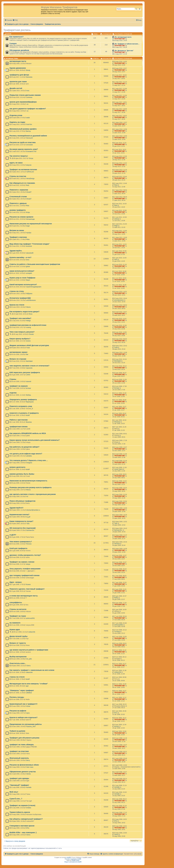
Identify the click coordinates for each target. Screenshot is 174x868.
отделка (13, 393)
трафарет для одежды (19, 778)
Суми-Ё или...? (16, 799)
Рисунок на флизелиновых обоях (24, 765)
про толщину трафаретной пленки (24, 575)
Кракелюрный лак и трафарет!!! (23, 704)
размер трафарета (18, 210)
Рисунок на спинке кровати (21, 217)
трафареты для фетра (19, 75)
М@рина (29, 294)
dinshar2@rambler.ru (33, 510)
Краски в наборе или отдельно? (24, 717)
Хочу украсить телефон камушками (25, 569)
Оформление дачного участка (23, 772)
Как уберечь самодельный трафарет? (26, 819)
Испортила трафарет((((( (20, 298)
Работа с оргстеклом (19, 420)
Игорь (28, 212)
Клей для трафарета (18, 548)
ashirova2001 (30, 618)
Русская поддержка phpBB (73, 859)
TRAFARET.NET (120, 39)
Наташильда (30, 219)
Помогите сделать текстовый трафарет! (27, 589)
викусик (29, 165)
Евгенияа (29, 77)
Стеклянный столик (18, 197)
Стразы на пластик (18, 176)
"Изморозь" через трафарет (22, 690)
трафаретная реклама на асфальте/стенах (28, 325)
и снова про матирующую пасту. (24, 596)
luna (28, 91)
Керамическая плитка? (19, 515)
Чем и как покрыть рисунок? (22, 332)
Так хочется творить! (19, 156)
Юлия (28, 706)
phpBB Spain (76, 860)
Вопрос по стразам (18, 359)
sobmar (117, 219)
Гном (28, 348)
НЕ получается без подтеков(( (23, 528)
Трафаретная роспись (17, 30)
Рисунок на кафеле (18, 711)
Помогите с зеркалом (19, 190)
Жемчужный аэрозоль (19, 758)
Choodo (31, 334)
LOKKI (28, 375)
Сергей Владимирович (34, 287)
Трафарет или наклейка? (20, 318)
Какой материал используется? (23, 285)
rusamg (28, 327)
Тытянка (117, 632)
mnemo (28, 341)
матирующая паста (18, 61)
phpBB (68, 857)
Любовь (28, 395)
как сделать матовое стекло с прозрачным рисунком (33, 494)
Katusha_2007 (31, 727)
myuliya (29, 233)
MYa (116, 821)
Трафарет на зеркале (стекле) (22, 805)
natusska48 (30, 253)
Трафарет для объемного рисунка (24, 738)
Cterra (28, 666)
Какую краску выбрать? (20, 339)
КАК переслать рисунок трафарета (25, 372)
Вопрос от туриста (18, 643)
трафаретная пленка (18, 427)
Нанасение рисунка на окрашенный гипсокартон (31, 224)
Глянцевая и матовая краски (22, 826)
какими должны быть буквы (22, 474)
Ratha (116, 598)
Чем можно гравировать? (21, 542)
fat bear (28, 388)
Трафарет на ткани (18, 616)
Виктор (28, 131)
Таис (28, 524)
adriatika (29, 456)
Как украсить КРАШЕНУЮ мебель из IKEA (28, 433)
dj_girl (28, 517)
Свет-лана (30, 767)
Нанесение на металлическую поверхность (28, 481)
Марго (28, 280)
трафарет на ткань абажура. (22, 745)
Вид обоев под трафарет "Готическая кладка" (30, 244)
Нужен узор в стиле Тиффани (22, 278)
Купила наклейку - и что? (20, 257)
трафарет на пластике (19, 751)
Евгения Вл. (30, 530)
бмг (27, 354)
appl (27, 686)
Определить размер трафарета (23, 400)
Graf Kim (29, 124)
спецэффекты (16, 602)
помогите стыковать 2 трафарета (24, 413)
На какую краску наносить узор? (24, 149)
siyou (28, 713)
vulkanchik (32, 632)
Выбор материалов (18, 657)
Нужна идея (15, 630)
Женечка (29, 422)
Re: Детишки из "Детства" (124, 51)
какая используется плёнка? (22, 271)
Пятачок (29, 544)
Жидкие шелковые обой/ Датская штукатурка (29, 345)
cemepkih (29, 273)
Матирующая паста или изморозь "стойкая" (29, 684)
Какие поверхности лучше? (21, 521)
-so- (27, 104)
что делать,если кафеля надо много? (26, 454)
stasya (28, 564)
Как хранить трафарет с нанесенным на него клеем (32, 670)
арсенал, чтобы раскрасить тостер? (25, 555)
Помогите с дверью (18, 203)
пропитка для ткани (18, 82)
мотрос (117, 726)
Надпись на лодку (17, 122)
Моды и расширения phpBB (73, 862)
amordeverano (31, 300)
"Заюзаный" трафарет (19, 785)
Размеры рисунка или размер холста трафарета (31, 487)
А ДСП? (13, 535)
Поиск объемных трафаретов (22, 501)
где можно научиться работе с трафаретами (29, 650)
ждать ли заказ (16, 163)
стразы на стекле (17, 677)
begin (28, 226)
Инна (31, 314)
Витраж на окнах (17, 230)
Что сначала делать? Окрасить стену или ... (29, 460)
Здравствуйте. (16, 251)
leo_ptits (29, 659)
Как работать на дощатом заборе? (24, 447)
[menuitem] (15, 20)
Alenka (28, 774)
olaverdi (29, 382)
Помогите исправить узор (21, 406)
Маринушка (30, 402)
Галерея (13, 43)
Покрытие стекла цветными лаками (25, 95)
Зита (28, 260)
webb (28, 118)
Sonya (31, 158)
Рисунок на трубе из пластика (23, 142)
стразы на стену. (17, 291)
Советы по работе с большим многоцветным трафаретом (35, 264)
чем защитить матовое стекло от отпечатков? (29, 366)
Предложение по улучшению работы (26, 724)
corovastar (29, 145)
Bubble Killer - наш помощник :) (23, 832)
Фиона (28, 490)
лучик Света (118, 469)
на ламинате (15, 623)
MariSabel (29, 361)
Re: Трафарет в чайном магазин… (127, 44)
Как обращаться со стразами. (22, 183)
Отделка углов (16, 115)
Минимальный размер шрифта (23, 129)
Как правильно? (16, 37)
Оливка (29, 808)
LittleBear (29, 693)
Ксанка (28, 584)
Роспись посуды (17, 697)
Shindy (28, 70)
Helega (28, 321)
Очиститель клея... (18, 663)
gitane (28, 267)
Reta (28, 185)
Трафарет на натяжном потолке (23, 169)
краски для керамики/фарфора (23, 102)
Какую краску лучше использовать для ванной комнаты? (35, 440)
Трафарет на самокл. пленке (22, 562)
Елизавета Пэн (31, 151)
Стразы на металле (18, 609)
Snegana (29, 463)
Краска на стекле (17, 305)
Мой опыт (14, 792)
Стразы (13, 379)
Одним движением (18, 68)
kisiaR (28, 415)
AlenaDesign (30, 179)
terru (116, 713)
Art (27, 497)
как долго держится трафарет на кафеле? (28, 109)
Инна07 (29, 192)
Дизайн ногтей (16, 88)
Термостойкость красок (20, 812)
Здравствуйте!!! (16, 508)
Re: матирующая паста (123, 37)
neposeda (29, 368)
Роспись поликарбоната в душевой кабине (28, 136)
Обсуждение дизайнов (19, 50)
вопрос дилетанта (17, 467)
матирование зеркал (18, 352)
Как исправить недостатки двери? (24, 312)
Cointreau (29, 97)
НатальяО (29, 138)
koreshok (29, 246)
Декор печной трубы (18, 636)
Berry (28, 760)
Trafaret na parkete (17, 731)
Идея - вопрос (16, 582)
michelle (29, 787)
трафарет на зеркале (19, 386)
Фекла (28, 307)
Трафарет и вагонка (18, 237)
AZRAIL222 (30, 172)
